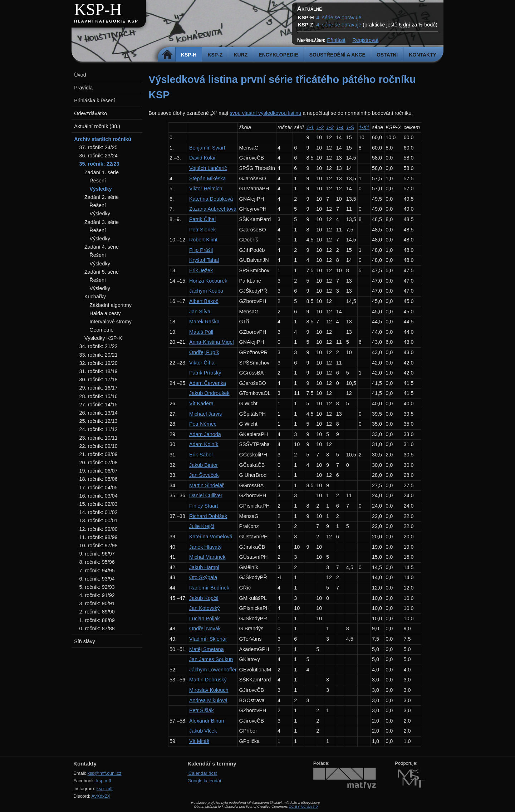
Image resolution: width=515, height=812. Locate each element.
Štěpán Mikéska (207, 178)
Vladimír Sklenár (208, 639)
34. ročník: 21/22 (99, 346)
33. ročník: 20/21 (99, 355)
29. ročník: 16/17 (99, 388)
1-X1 (364, 127)
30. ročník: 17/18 (99, 380)
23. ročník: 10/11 (99, 438)
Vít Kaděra (201, 403)
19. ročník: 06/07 (99, 471)
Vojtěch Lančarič (208, 168)
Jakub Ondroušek (209, 393)
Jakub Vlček (203, 731)
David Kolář (202, 158)
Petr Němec (203, 424)
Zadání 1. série (102, 172)
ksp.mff (104, 781)
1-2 (320, 127)
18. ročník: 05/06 (99, 479)
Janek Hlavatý (205, 547)
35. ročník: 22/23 (99, 164)
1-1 (310, 127)
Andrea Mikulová (208, 700)
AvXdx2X (101, 796)
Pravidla (83, 88)
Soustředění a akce (337, 55)
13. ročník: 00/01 (99, 520)
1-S (350, 127)
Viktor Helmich (206, 189)
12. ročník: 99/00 (99, 529)
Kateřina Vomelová (211, 537)
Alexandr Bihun (207, 721)
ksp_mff (105, 789)
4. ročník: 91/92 (97, 595)
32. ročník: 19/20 (99, 363)
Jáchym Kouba (206, 291)
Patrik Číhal (202, 219)
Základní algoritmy (111, 305)
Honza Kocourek (208, 281)
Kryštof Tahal (204, 260)
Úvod (80, 75)
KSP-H (98, 9)
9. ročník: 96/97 (97, 554)
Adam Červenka (208, 383)
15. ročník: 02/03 (99, 504)
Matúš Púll (201, 332)
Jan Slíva (200, 312)
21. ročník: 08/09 (99, 454)
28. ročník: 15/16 (99, 396)
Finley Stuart (204, 506)
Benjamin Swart (207, 148)
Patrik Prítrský (205, 373)
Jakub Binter (203, 465)
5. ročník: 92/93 (97, 587)
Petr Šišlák (202, 710)
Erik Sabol (201, 455)
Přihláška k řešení (94, 101)
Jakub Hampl (204, 567)
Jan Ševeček (204, 475)
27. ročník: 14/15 (99, 405)
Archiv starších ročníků (103, 139)
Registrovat (365, 40)
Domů (168, 55)
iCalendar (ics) (202, 773)
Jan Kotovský (205, 608)
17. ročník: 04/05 (99, 488)
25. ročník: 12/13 (99, 421)
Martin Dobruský (208, 680)
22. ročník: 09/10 (99, 446)
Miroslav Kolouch (209, 690)
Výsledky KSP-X (103, 338)
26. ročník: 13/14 (99, 413)
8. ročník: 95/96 (97, 562)
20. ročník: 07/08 (99, 463)
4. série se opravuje (339, 18)
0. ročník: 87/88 (97, 628)
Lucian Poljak (205, 618)
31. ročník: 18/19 (99, 371)
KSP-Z (215, 55)
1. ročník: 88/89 (97, 620)
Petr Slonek (202, 230)
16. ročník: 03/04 (99, 496)
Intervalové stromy (111, 322)
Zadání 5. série (102, 272)
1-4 (340, 127)
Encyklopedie (278, 55)
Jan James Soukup (211, 659)
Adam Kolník (204, 444)
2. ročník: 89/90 (97, 612)
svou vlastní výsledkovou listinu (265, 113)
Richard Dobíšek (208, 516)
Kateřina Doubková (211, 199)
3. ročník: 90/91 (97, 603)
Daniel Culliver (206, 495)
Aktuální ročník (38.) (97, 126)
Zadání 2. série (102, 197)
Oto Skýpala (203, 577)
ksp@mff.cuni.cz (105, 773)
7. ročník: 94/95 (97, 571)
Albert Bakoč (204, 301)
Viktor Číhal (202, 363)
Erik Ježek (201, 270)
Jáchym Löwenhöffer (213, 670)
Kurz (241, 55)
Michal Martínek (207, 557)
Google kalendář (204, 781)
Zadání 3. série (102, 222)
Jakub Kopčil (204, 598)
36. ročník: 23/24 (99, 156)
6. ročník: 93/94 (97, 579)
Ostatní (387, 55)
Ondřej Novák (205, 628)
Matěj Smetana (207, 649)
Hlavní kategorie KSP (106, 21)
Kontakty (423, 55)
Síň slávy (84, 641)
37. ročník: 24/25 (99, 147)
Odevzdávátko (90, 113)
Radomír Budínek (209, 588)
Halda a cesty (105, 313)
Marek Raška (204, 322)
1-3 (330, 127)
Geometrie (101, 330)
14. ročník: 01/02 (99, 512)
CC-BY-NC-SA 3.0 (303, 806)
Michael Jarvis (205, 414)
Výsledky (100, 189)
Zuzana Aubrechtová (213, 209)
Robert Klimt (203, 240)
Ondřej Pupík (204, 352)
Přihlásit (336, 40)
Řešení (98, 181)
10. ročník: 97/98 (99, 546)
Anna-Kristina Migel (212, 342)
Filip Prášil (201, 250)
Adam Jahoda (205, 434)
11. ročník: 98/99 (99, 537)
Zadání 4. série (102, 247)
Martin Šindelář (207, 485)
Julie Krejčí (202, 526)
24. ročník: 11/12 (99, 429)
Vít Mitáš (199, 741)
